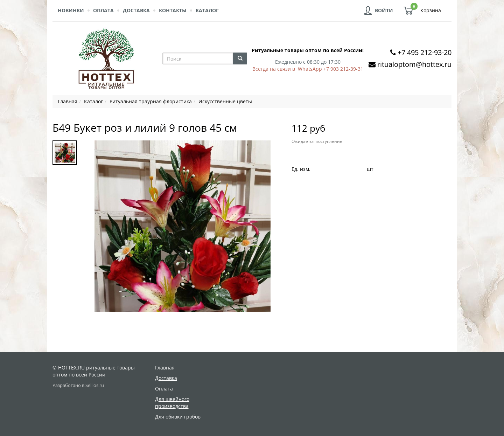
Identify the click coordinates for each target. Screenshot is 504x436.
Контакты (173, 10)
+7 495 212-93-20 (425, 52)
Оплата (103, 10)
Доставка (136, 10)
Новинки (71, 10)
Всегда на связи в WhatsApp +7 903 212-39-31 (308, 69)
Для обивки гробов (178, 417)
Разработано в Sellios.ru (78, 385)
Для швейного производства (172, 403)
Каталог (207, 10)
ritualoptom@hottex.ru (414, 64)
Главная (165, 368)
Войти (384, 10)
